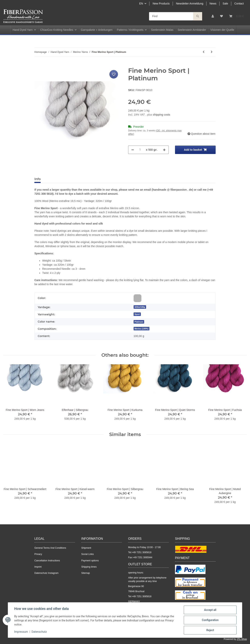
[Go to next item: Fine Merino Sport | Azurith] (212, 52)
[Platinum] (139, 322)
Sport (137, 314)
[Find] (171, 16)
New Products (161, 4)
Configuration (210, 620)
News (213, 4)
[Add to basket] (37, 65)
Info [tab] (37, 179)
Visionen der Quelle (222, 30)
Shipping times (89, 567)
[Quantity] (140, 150)
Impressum (21, 632)
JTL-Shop (242, 639)
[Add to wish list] (114, 74)
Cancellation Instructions (47, 561)
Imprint (38, 567)
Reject (210, 630)
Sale (225, 4)
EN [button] (141, 4)
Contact (239, 4)
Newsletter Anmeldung (190, 4)
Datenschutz (39, 632)
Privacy (38, 554)
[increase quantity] (164, 150)
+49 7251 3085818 (142, 552)
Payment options (90, 561)
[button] (213, 16)
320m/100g (140, 307)
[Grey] (137, 298)
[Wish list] (221, 16)
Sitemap (86, 573)
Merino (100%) (142, 329)
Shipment (86, 548)
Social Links (87, 554)
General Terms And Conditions (50, 548)
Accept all (210, 610)
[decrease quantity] (133, 150)
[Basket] (236, 16)
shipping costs (162, 115)
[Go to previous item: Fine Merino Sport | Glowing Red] (204, 52)
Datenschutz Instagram (46, 573)
